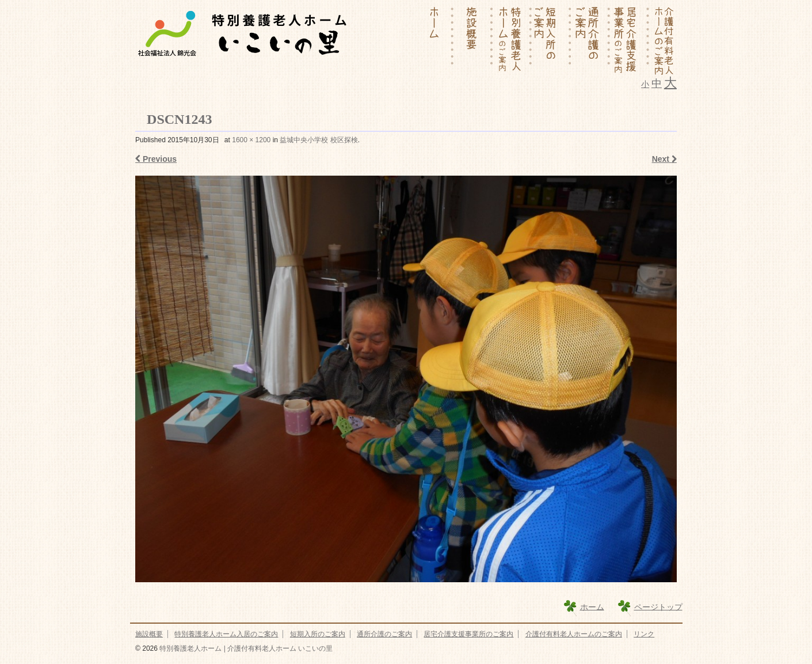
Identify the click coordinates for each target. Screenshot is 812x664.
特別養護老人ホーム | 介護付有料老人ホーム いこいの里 (245, 648)
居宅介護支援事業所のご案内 (468, 634)
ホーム (592, 606)
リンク (644, 634)
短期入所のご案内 (318, 634)
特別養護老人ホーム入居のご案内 (226, 634)
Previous (156, 159)
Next (664, 159)
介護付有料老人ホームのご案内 (574, 634)
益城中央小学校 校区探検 (319, 140)
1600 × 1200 (251, 140)
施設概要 (149, 634)
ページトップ (658, 606)
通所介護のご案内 (384, 634)
